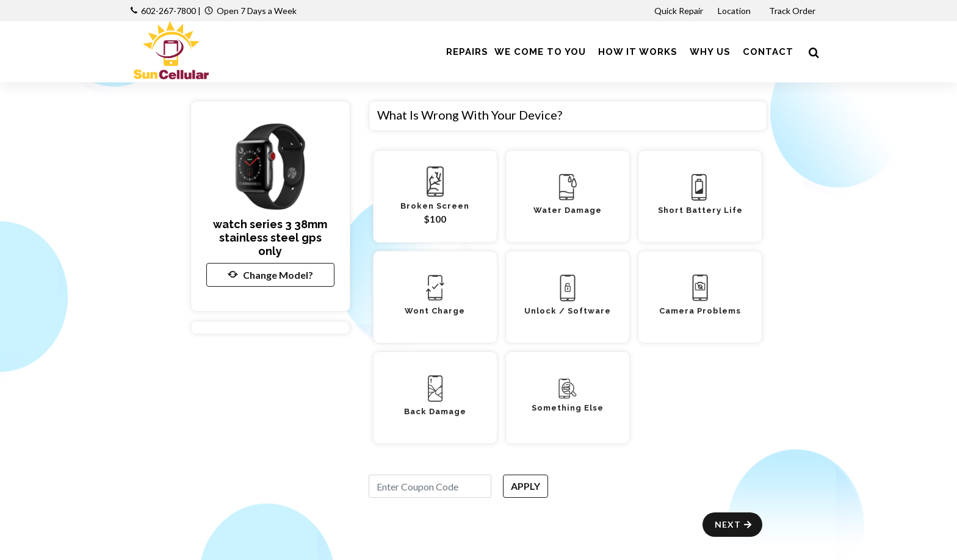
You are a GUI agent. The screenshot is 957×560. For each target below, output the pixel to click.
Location (735, 11)
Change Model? (270, 275)
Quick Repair (679, 11)
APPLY (525, 486)
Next (734, 524)
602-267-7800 (168, 11)
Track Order (793, 11)
